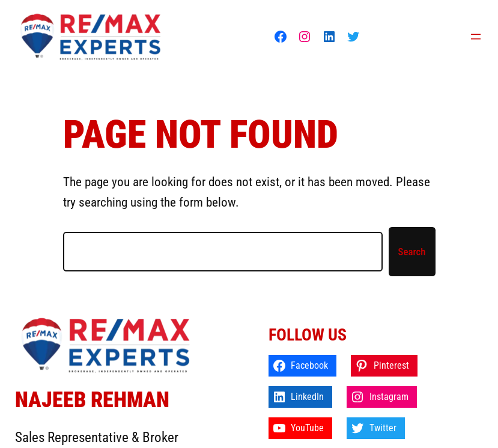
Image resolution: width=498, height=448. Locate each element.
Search (412, 252)
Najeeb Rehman (92, 400)
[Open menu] (476, 37)
